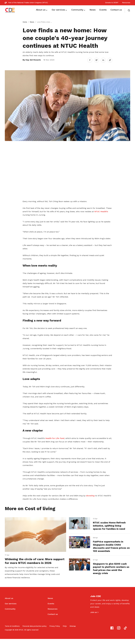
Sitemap (73, 631)
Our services (11, 609)
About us (9, 603)
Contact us (53, 619)
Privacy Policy (55, 631)
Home (25, 22)
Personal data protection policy (35, 631)
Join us (94, 617)
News (32, 22)
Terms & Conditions (12, 631)
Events (51, 609)
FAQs (65, 631)
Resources (126, 3)
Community (10, 614)
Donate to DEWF (112, 3)
